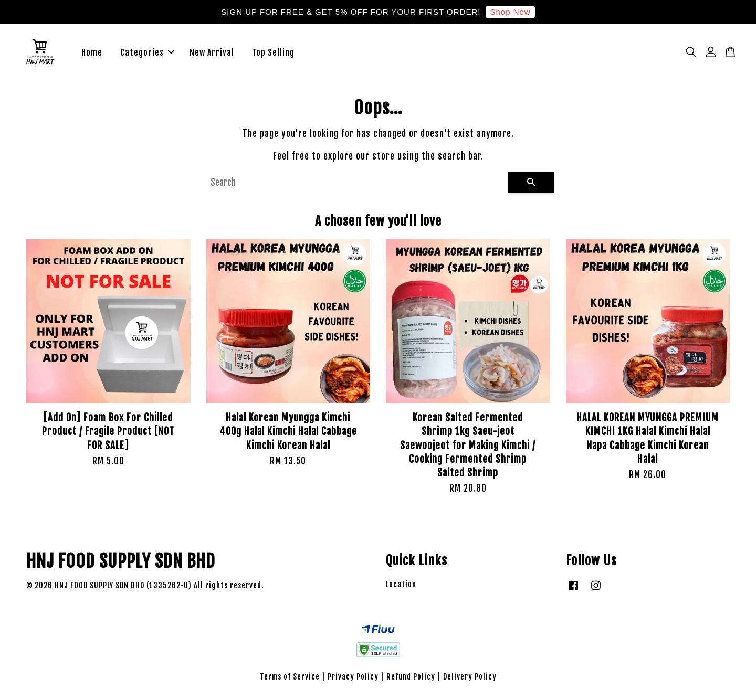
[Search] (355, 183)
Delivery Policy (470, 677)
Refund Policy (411, 677)
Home (92, 52)
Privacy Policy (353, 677)
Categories (147, 52)
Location (401, 585)
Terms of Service (290, 677)
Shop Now (510, 12)
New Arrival (212, 52)
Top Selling (273, 52)
